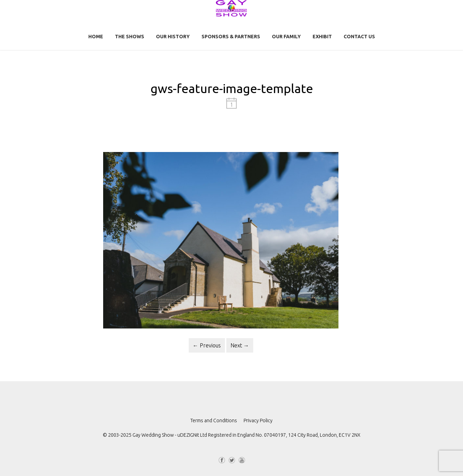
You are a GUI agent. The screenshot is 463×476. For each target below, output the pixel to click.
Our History (173, 37)
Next (240, 345)
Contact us (359, 37)
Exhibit (322, 37)
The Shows (130, 37)
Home (96, 37)
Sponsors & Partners (231, 37)
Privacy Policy (258, 421)
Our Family (286, 37)
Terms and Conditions (214, 421)
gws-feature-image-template (232, 88)
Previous (207, 345)
